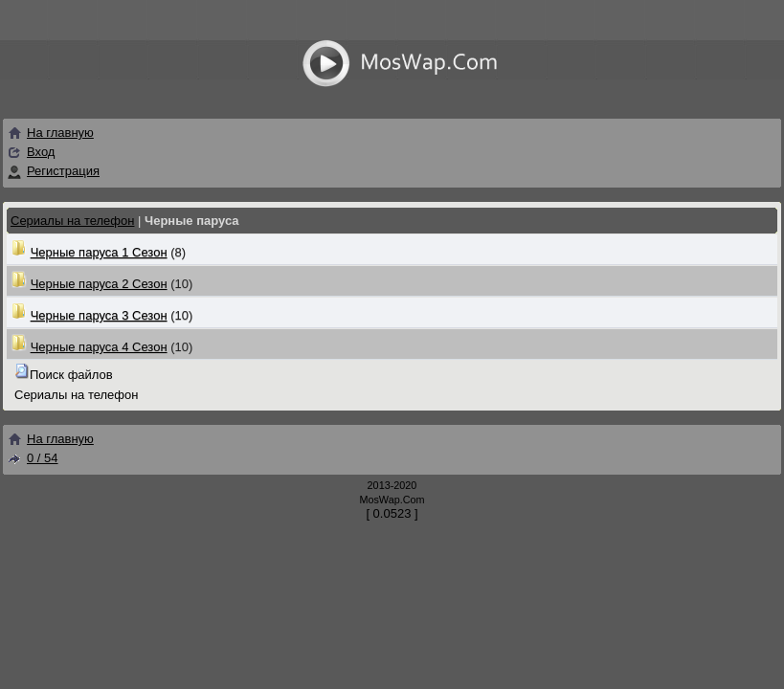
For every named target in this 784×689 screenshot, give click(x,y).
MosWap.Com (392, 500)
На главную (50, 133)
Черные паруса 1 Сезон (99, 252)
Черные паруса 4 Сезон (99, 347)
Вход (41, 152)
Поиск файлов (71, 375)
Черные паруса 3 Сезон (99, 315)
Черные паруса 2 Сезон (99, 284)
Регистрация (63, 171)
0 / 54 (33, 458)
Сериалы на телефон (72, 221)
